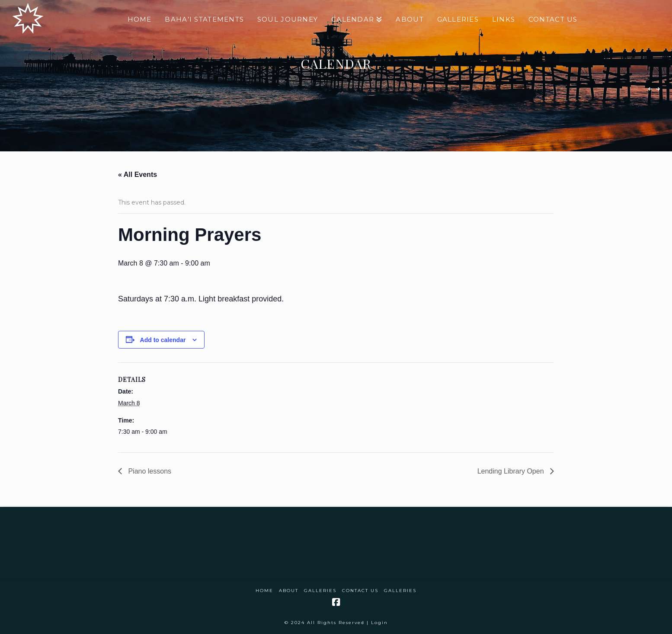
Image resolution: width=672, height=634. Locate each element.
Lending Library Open (512, 471)
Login (379, 623)
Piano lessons (149, 471)
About (289, 591)
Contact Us (360, 591)
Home (264, 591)
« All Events (138, 175)
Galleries (320, 591)
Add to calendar (163, 340)
